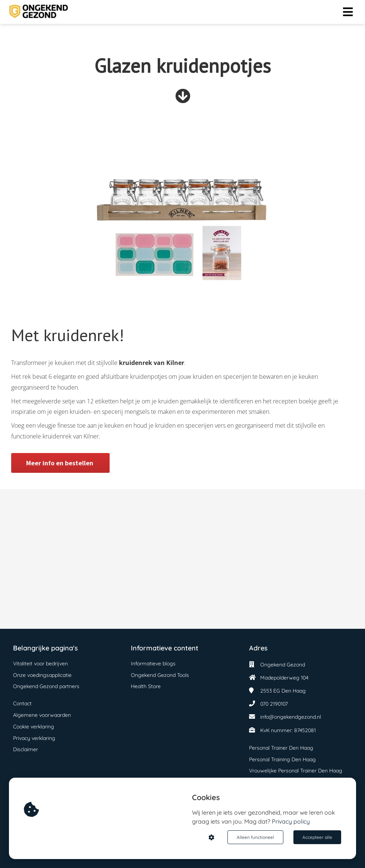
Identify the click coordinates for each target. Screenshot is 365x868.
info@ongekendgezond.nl (291, 717)
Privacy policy (291, 821)
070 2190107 (274, 704)
